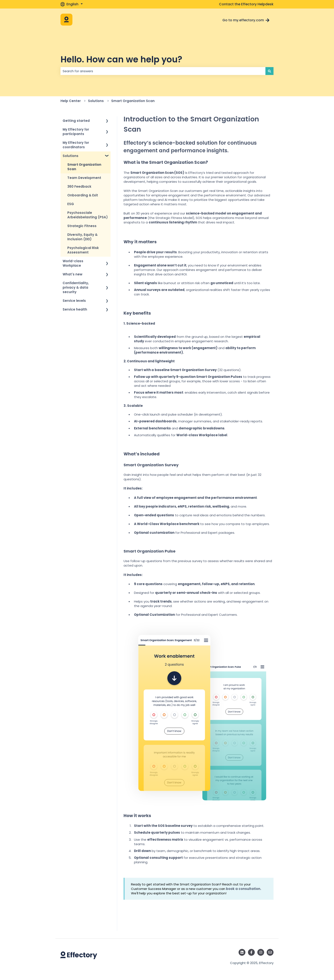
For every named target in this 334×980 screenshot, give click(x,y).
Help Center (71, 101)
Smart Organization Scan (133, 101)
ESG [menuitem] (71, 204)
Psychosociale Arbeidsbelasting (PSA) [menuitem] (88, 215)
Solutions (96, 101)
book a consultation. (244, 889)
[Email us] (270, 952)
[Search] (269, 71)
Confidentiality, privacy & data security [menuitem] (76, 287)
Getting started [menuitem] (76, 121)
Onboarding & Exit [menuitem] (83, 195)
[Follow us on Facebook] (251, 952)
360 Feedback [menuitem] (79, 186)
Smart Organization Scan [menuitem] (84, 167)
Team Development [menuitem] (84, 178)
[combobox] (163, 71)
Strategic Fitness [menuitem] (82, 226)
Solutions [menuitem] (71, 156)
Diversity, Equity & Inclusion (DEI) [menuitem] (82, 237)
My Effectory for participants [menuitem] (76, 132)
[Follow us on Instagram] (261, 952)
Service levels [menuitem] (74, 301)
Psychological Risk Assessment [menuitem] (83, 250)
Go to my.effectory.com (246, 20)
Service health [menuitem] (75, 309)
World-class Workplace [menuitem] (73, 263)
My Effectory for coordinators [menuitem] (76, 145)
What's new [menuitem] (73, 274)
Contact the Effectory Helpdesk (246, 4)
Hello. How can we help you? (121, 59)
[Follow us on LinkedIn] (242, 952)
